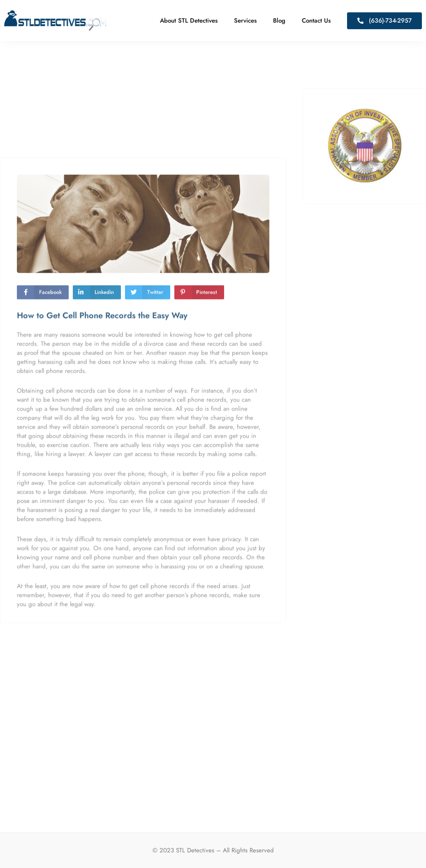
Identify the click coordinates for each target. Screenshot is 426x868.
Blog (279, 21)
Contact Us (316, 21)
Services (245, 21)
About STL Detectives (189, 21)
